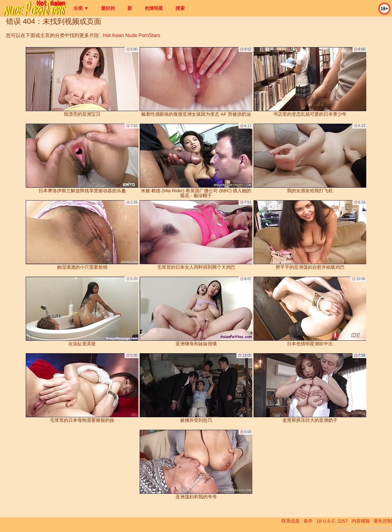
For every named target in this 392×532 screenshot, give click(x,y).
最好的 (108, 8)
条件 (308, 521)
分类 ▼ (81, 8)
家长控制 (383, 521)
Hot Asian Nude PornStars (132, 35)
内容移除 (361, 521)
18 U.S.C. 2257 (332, 521)
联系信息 (291, 521)
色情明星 (154, 8)
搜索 (180, 8)
